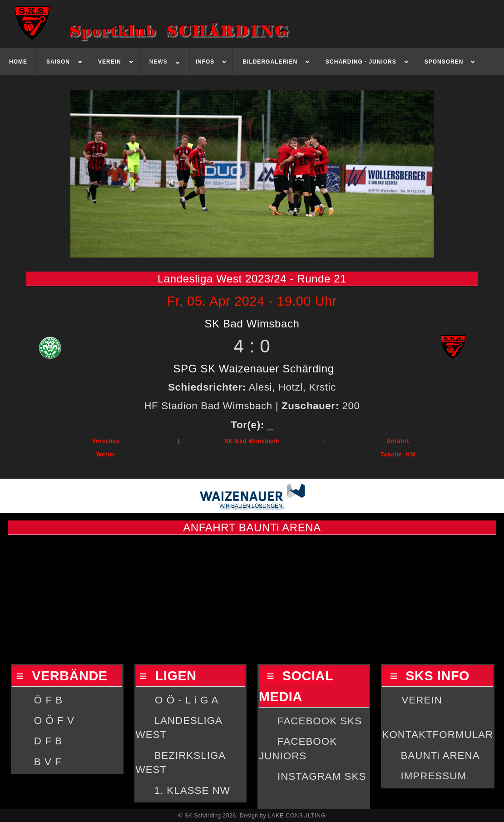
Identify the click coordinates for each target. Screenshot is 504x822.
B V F (48, 762)
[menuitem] (18, 62)
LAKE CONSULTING (297, 816)
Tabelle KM (398, 455)
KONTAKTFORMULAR (438, 735)
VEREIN (422, 700)
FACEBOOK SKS (320, 721)
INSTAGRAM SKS (322, 776)
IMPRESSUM (433, 776)
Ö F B (48, 700)
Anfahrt (398, 441)
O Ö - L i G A (187, 700)
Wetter (106, 455)
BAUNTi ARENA (440, 755)
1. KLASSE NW (192, 790)
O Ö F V (54, 720)
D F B (48, 741)
